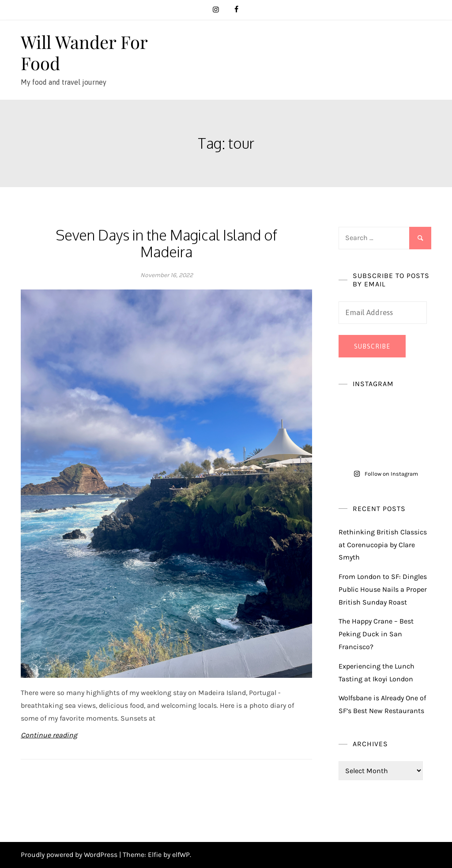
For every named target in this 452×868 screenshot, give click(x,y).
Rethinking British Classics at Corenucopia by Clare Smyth (383, 545)
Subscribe (372, 346)
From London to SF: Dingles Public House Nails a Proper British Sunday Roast (383, 589)
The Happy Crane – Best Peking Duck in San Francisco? (376, 634)
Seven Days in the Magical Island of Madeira (166, 243)
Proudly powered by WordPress (70, 855)
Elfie (155, 855)
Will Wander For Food (84, 52)
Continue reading (49, 735)
